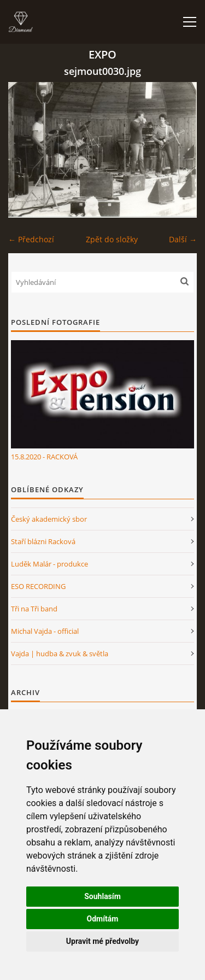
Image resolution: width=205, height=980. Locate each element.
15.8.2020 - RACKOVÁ (44, 457)
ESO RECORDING (38, 586)
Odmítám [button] (103, 919)
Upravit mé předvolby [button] (102, 941)
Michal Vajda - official (45, 631)
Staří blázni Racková (43, 541)
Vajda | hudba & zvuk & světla (60, 654)
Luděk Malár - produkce (49, 564)
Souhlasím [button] (102, 896)
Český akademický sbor (49, 519)
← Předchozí (31, 239)
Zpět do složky (112, 239)
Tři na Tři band (34, 609)
